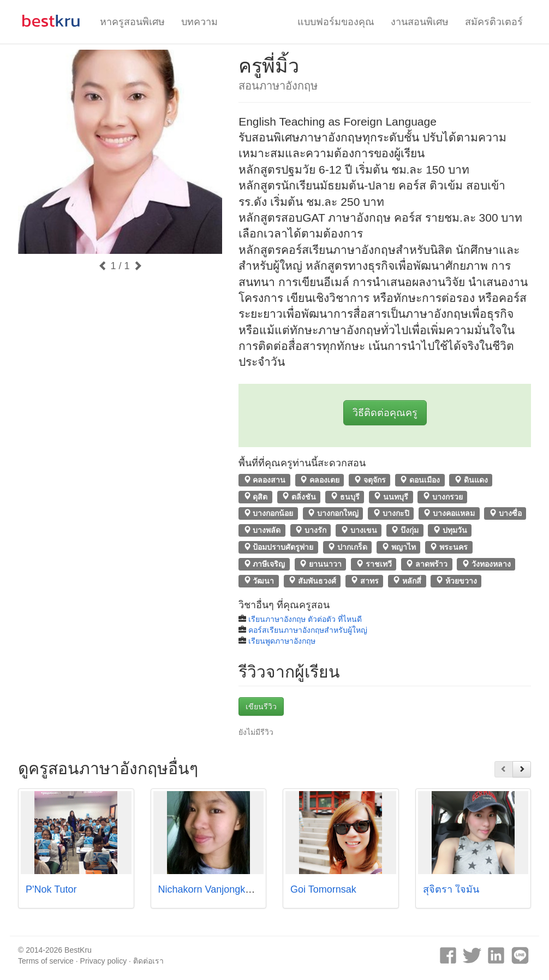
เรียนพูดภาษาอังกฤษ (282, 641)
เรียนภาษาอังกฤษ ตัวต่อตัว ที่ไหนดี (305, 619)
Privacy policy (104, 961)
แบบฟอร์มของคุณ (336, 22)
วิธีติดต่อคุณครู (385, 413)
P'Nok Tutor (51, 889)
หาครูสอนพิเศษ (132, 22)
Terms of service (46, 961)
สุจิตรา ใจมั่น (451, 889)
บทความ (199, 22)
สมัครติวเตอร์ (494, 22)
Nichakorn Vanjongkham (211, 889)
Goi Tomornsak (323, 889)
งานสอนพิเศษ (420, 22)
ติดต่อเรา (148, 961)
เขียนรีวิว (261, 706)
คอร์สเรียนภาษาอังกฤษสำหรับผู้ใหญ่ (308, 630)
